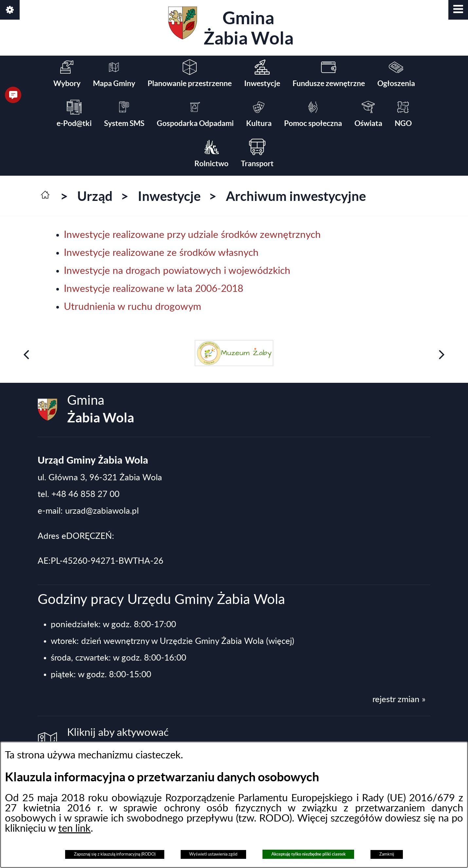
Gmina (231, 27)
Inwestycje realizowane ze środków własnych (161, 253)
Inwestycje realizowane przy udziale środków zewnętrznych (192, 235)
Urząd (95, 196)
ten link (74, 829)
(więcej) (280, 641)
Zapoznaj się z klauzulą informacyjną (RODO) (115, 854)
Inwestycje (169, 196)
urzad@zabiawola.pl (102, 511)
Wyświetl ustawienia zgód (213, 854)
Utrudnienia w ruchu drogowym (133, 307)
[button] (458, 10)
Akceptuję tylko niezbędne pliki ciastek (308, 854)
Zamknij (387, 854)
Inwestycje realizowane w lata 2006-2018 (153, 289)
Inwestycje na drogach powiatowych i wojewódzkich (177, 271)
